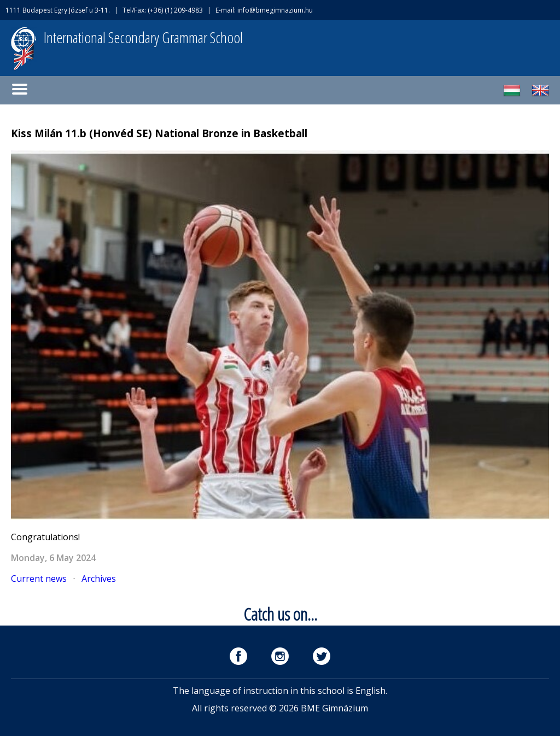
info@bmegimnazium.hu (275, 10)
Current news (39, 579)
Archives (99, 579)
